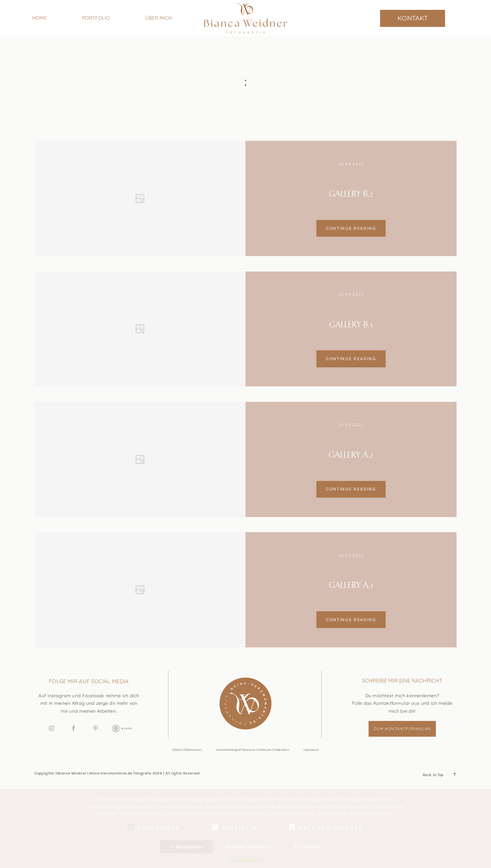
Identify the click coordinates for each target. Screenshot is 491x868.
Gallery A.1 (351, 586)
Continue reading (351, 228)
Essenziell (154, 827)
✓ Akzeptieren (186, 846)
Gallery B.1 (351, 325)
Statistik (235, 827)
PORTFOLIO (96, 18)
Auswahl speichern (248, 846)
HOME (40, 18)
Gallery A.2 (351, 455)
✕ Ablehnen (307, 846)
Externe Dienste (326, 827)
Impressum (311, 750)
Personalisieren (245, 860)
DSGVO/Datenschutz (187, 750)
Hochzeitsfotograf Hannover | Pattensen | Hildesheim (253, 750)
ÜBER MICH (159, 18)
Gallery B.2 (351, 194)
